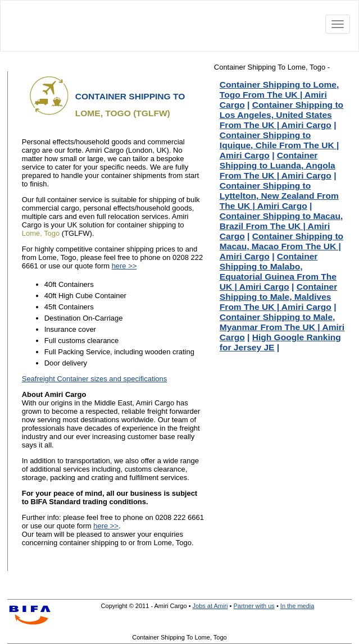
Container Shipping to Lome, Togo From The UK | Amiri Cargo (279, 95)
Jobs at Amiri (210, 606)
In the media (297, 606)
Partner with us (254, 606)
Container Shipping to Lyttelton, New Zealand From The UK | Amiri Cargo (279, 196)
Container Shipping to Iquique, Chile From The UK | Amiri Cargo (280, 145)
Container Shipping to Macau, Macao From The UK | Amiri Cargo (281, 246)
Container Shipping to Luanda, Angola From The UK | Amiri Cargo (278, 165)
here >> (124, 266)
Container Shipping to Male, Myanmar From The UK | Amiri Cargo (282, 327)
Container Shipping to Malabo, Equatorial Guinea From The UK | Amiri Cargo (278, 271)
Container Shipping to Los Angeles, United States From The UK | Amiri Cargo (281, 115)
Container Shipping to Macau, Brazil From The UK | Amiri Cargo (281, 226)
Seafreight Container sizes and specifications (95, 379)
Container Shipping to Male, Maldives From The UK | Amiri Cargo (278, 297)
